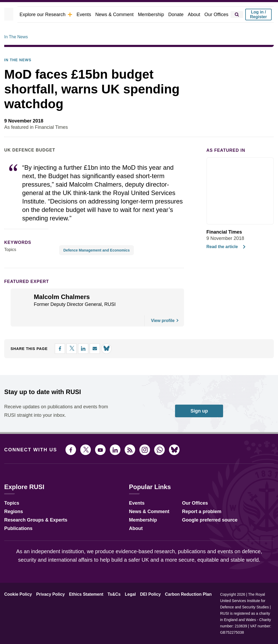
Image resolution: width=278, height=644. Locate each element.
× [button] (236, 296)
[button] (66, 339)
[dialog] (139, 322)
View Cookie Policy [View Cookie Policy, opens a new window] (148, 324)
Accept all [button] (209, 339)
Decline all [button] (161, 339)
